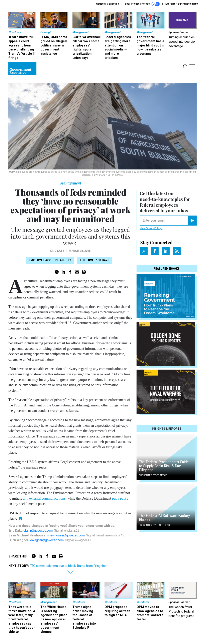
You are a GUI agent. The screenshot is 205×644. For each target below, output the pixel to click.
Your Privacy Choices (142, 4)
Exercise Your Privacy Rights (182, 4)
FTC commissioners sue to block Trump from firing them (69, 566)
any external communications (44, 498)
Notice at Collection (107, 4)
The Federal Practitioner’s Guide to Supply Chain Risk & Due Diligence (164, 466)
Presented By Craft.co (153, 475)
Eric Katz (57, 251)
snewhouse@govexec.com (66, 535)
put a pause (120, 498)
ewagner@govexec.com (47, 540)
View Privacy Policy (151, 228)
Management (71, 183)
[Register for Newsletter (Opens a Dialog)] (192, 221)
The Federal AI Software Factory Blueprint (164, 518)
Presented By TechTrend (154, 525)
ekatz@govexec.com (38, 531)
